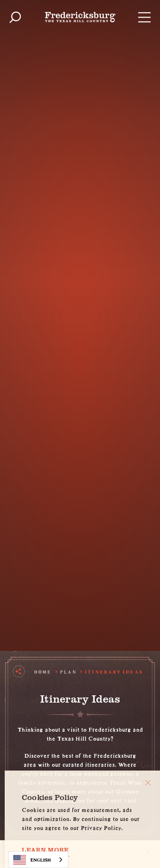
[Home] (80, 17)
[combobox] (38, 860)
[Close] (148, 783)
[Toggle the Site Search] (15, 17)
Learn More (45, 850)
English (32, 860)
